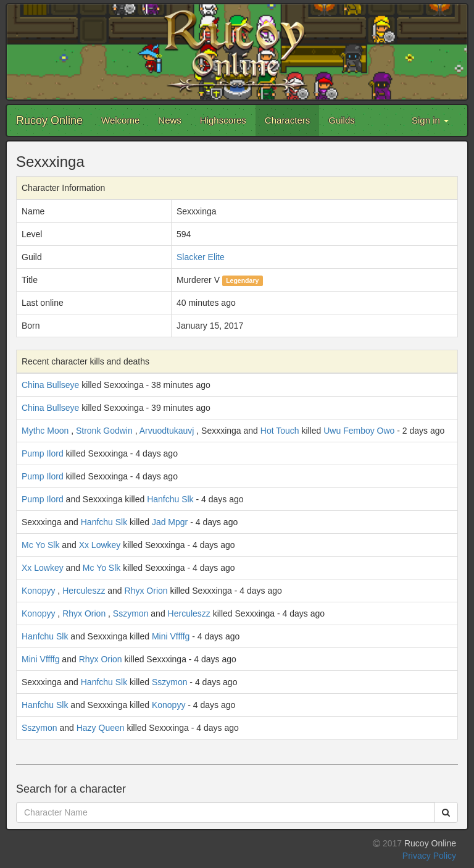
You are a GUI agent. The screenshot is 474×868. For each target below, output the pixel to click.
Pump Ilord (43, 453)
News (170, 120)
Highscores (223, 120)
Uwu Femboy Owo (359, 431)
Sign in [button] (430, 120)
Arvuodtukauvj (167, 431)
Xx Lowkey (100, 545)
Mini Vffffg (171, 636)
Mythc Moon (45, 431)
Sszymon (131, 613)
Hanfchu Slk (170, 499)
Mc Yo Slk (40, 545)
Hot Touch (280, 431)
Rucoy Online (49, 120)
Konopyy (38, 591)
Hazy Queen (101, 728)
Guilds (342, 120)
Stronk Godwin (104, 431)
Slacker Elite (201, 257)
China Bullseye (50, 385)
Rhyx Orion (146, 591)
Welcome (120, 120)
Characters (287, 120)
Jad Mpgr (170, 522)
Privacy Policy (429, 856)
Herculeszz (84, 591)
